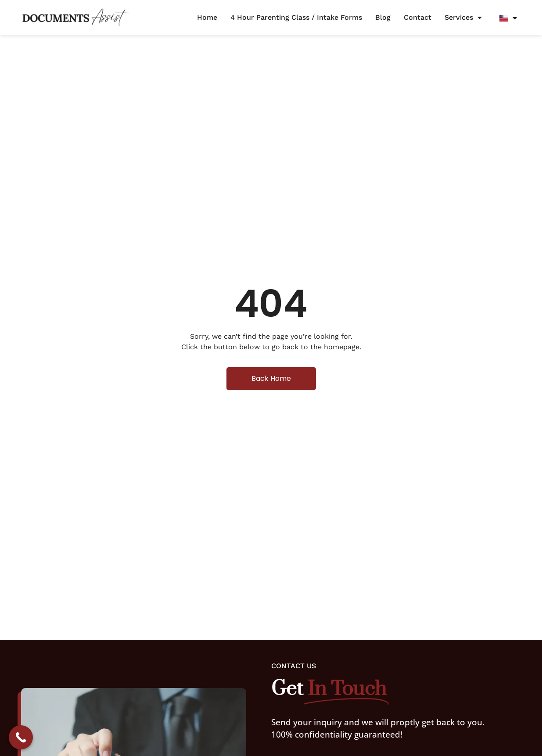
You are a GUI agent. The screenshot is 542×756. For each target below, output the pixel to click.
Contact (418, 17)
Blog (383, 17)
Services (463, 18)
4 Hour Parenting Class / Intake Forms (296, 17)
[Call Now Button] (21, 737)
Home (207, 17)
